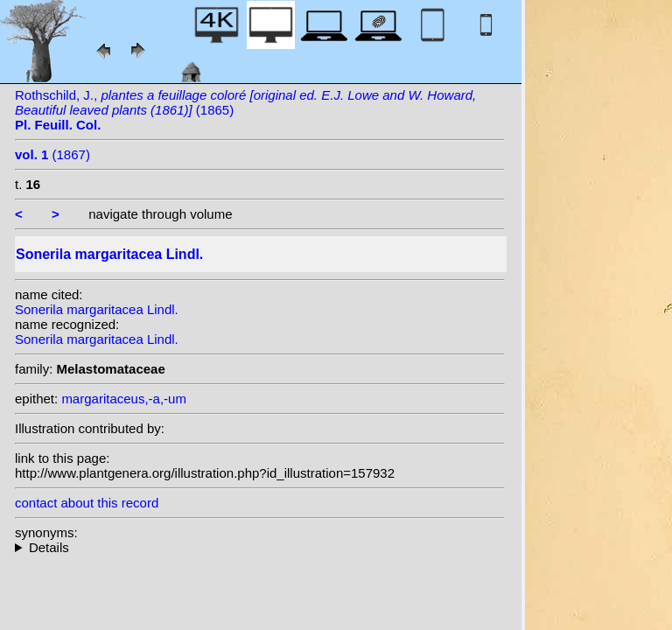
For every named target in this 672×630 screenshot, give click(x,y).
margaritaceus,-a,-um (124, 399)
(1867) (52, 154)
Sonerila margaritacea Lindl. (97, 309)
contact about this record (87, 503)
